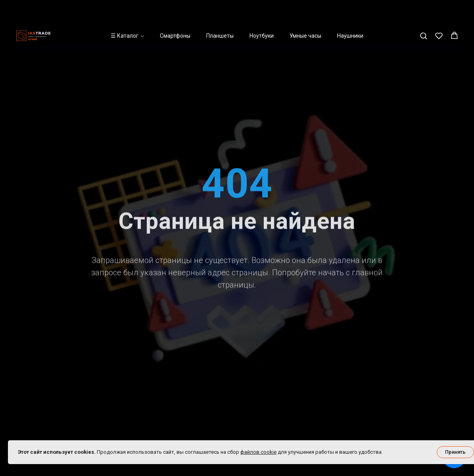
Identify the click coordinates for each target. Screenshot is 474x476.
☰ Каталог (125, 10)
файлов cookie (258, 452)
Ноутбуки (262, 10)
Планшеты (220, 10)
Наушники (350, 10)
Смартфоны (175, 10)
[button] (423, 10)
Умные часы (305, 10)
